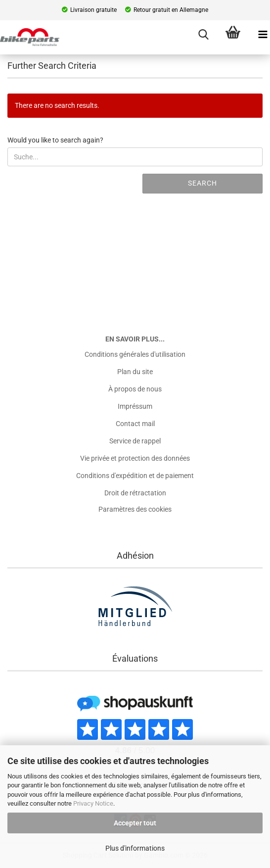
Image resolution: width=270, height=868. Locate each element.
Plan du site (135, 372)
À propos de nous (135, 389)
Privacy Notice (93, 803)
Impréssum (135, 406)
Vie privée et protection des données (135, 458)
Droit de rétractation (135, 493)
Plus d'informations (135, 848)
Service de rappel (135, 441)
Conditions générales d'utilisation (135, 354)
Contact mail (135, 424)
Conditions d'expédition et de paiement (135, 476)
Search (202, 183)
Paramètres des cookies (135, 509)
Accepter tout (135, 823)
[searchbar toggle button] (203, 35)
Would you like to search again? (55, 140)
